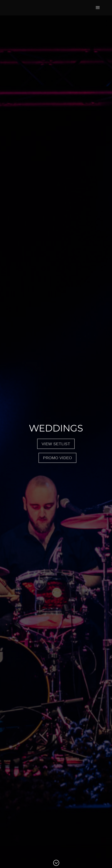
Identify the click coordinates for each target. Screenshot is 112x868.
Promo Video (57, 458)
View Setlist (56, 444)
